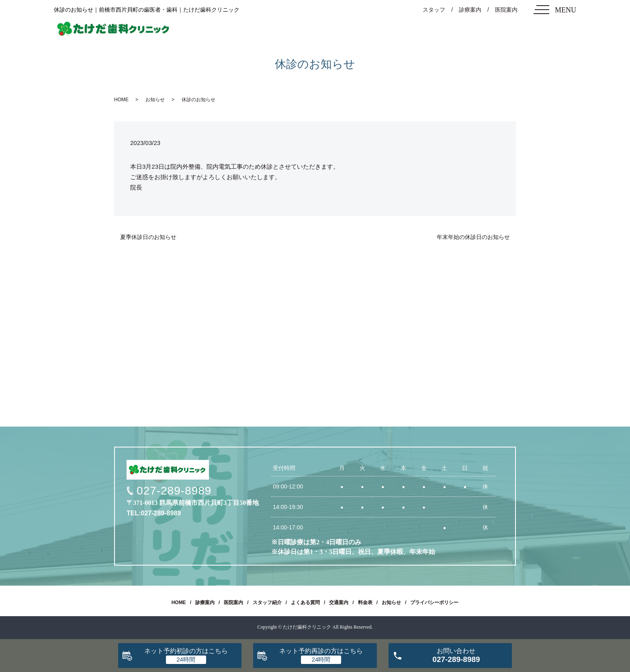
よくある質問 (305, 603)
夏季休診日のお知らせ (148, 237)
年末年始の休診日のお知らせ (473, 237)
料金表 (365, 603)
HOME (121, 100)
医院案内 (506, 10)
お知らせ (155, 100)
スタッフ (434, 10)
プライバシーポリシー (434, 603)
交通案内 (339, 603)
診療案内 (470, 10)
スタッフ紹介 (267, 603)
